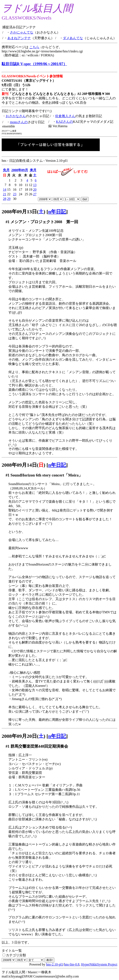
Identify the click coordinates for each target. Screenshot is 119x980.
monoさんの (19, 122)
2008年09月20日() (23, 736)
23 (15, 194)
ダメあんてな (73, 38)
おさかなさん (16, 116)
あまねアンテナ (19, 38)
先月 (6, 170)
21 (5, 194)
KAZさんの (64, 122)
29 (9, 199)
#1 (8, 222)
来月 (33, 170)
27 (35, 194)
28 (5, 199)
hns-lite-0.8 (72, 964)
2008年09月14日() (23, 465)
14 (5, 190)
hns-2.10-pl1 (55, 964)
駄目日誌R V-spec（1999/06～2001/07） (34, 64)
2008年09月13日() (23, 212)
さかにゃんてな (22, 32)
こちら (34, 47)
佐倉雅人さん (65, 116)
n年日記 (57, 212)
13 (35, 185)
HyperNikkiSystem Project (99, 964)
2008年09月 (20, 170)
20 (35, 190)
